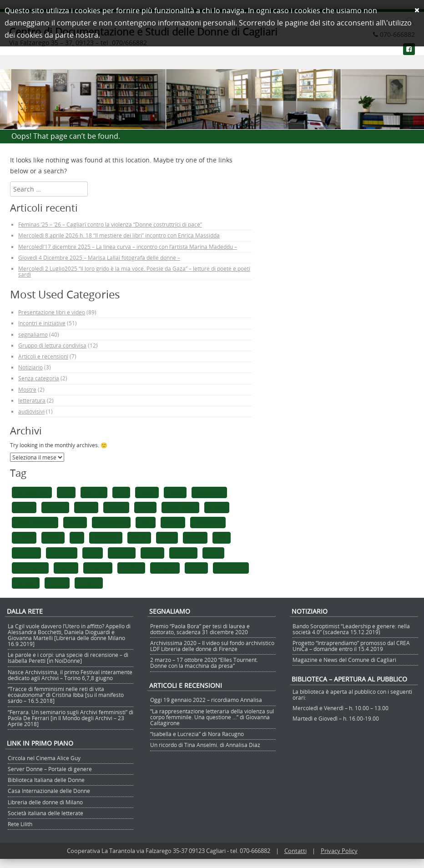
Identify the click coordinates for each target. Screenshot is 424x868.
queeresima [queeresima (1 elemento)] (30, 568)
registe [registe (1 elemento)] (66, 568)
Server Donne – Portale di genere (50, 769)
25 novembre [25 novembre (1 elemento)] (32, 492)
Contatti (295, 851)
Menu (212, 62)
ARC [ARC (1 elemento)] (66, 492)
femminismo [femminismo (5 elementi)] (111, 522)
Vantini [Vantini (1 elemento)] (57, 583)
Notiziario (30, 367)
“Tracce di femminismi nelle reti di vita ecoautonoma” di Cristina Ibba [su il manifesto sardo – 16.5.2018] (66, 695)
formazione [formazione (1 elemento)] (208, 522)
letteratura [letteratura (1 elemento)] (106, 537)
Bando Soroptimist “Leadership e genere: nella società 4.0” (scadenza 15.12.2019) (351, 629)
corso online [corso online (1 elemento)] (181, 507)
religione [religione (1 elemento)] (98, 568)
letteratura (32, 400)
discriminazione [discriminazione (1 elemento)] (35, 522)
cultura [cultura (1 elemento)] (217, 507)
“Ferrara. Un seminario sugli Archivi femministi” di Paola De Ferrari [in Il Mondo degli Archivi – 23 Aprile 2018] (71, 718)
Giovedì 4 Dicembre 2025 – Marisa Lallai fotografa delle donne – (99, 257)
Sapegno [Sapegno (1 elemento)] (165, 568)
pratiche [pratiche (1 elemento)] (183, 553)
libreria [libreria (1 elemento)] (195, 537)
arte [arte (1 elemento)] (121, 492)
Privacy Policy (339, 851)
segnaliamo (33, 334)
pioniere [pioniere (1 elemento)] (122, 553)
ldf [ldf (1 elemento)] (77, 537)
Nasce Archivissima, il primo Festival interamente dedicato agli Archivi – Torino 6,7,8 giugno (70, 675)
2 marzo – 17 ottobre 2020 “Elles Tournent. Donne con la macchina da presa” (204, 663)
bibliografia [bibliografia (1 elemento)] (209, 492)
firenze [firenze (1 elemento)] (173, 522)
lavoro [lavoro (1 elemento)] (53, 537)
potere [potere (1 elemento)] (152, 553)
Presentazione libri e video (52, 312)
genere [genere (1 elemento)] (24, 537)
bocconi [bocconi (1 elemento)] (55, 507)
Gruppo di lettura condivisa (52, 345)
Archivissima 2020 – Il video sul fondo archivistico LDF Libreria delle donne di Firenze (212, 646)
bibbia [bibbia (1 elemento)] (175, 492)
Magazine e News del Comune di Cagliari (344, 660)
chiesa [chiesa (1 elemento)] (86, 507)
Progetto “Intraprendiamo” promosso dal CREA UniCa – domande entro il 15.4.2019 (351, 646)
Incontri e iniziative (42, 323)
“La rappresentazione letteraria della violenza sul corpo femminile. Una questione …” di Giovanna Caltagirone (212, 717)
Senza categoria (39, 378)
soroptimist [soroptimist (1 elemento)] (231, 568)
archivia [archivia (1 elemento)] (94, 492)
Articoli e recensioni (43, 356)
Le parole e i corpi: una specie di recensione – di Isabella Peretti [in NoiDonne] (68, 658)
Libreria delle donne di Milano (45, 802)
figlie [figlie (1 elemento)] (146, 522)
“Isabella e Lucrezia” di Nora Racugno (197, 734)
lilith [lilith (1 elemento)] (222, 537)
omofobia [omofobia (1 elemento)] (62, 553)
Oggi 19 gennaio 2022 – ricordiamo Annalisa (206, 700)
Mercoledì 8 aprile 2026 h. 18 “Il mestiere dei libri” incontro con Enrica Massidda (119, 235)
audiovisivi (31, 411)
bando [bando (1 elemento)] (147, 492)
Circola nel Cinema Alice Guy (44, 758)
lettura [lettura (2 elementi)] (139, 537)
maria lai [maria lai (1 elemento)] (26, 553)
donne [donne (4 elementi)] (75, 522)
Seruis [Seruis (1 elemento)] (196, 568)
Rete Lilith (20, 824)
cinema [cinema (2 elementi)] (116, 507)
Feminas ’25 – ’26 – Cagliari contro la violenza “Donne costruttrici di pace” (110, 224)
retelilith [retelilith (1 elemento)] (131, 568)
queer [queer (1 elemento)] (213, 553)
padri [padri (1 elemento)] (93, 553)
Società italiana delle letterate (45, 813)
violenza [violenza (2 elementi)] (89, 583)
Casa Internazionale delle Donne (49, 791)
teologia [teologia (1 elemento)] (26, 583)
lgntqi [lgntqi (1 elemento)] (167, 537)
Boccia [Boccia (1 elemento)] (24, 507)
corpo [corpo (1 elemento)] (145, 507)
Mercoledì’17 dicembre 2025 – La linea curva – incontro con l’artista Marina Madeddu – (128, 247)
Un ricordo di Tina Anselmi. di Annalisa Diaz (205, 745)
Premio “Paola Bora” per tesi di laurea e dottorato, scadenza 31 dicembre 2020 (200, 629)
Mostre (27, 389)
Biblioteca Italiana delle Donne (46, 780)
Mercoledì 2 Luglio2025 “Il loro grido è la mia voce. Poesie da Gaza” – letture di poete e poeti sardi (134, 271)
